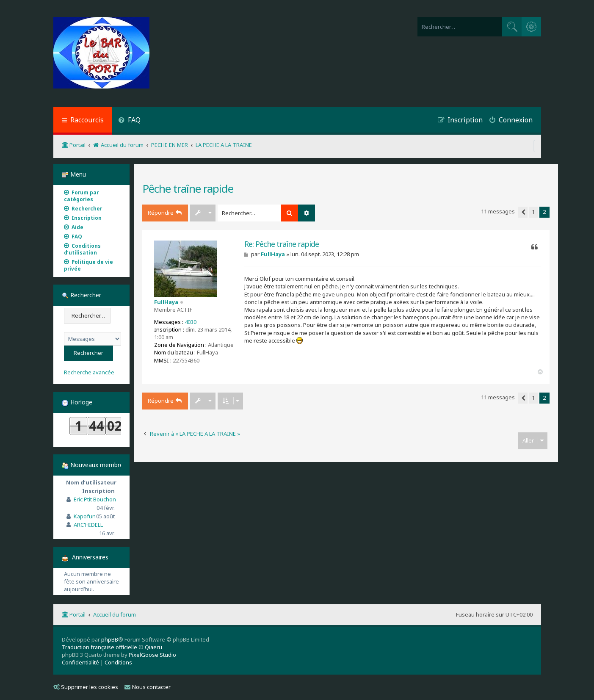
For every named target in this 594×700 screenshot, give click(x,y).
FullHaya (166, 302)
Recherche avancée (89, 372)
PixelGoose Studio (152, 655)
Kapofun (85, 516)
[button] (523, 212)
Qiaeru (153, 647)
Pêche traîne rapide (188, 188)
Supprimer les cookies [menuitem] (86, 687)
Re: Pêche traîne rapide (282, 244)
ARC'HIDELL (88, 525)
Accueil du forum (115, 614)
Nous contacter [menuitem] (148, 687)
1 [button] (533, 212)
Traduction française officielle (99, 647)
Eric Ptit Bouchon (95, 499)
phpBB (110, 639)
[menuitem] (130, 121)
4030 (191, 322)
